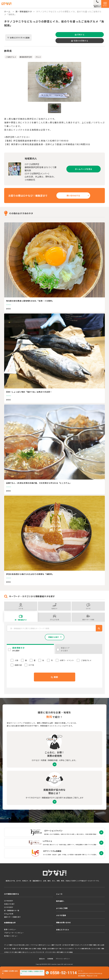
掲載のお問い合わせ (63, 922)
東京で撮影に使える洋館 (28, 949)
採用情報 (50, 959)
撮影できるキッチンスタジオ (80, 945)
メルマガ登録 (61, 915)
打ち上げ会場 (9, 914)
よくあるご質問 (62, 908)
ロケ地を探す (9, 901)
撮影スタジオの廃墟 (67, 952)
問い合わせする (73, 196)
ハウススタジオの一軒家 (52, 952)
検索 (54, 677)
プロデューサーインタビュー (14, 933)
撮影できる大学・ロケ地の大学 (61, 945)
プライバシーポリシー (63, 959)
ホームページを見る (84, 169)
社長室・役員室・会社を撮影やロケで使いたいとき (52, 949)
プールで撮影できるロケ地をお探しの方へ (17, 945)
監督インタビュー (10, 929)
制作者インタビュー (11, 936)
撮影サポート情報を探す (12, 917)
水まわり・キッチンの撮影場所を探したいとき (83, 949)
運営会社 (42, 959)
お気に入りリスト (63, 930)
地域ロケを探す (9, 904)
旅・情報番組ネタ (24, 11)
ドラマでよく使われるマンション (41, 945)
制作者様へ (60, 901)
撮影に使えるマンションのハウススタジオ (31, 952)
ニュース (59, 894)
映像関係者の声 (10, 923)
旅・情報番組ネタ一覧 (12, 910)
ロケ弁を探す (9, 907)
